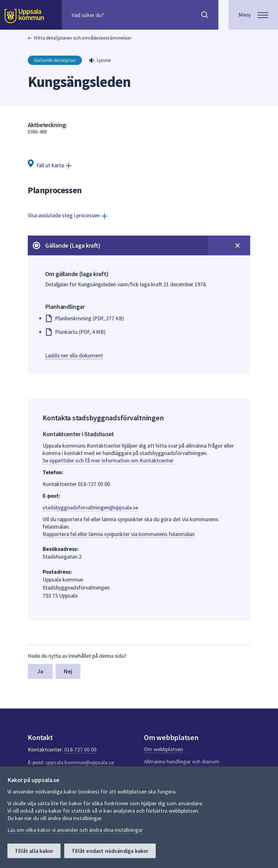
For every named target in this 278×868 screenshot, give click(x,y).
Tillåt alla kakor (34, 851)
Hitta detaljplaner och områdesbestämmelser (83, 38)
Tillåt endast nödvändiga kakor (110, 851)
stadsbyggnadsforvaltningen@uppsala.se (90, 507)
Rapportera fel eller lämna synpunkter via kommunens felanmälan (119, 534)
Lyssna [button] (104, 60)
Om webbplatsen (163, 749)
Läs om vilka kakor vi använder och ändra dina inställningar (75, 830)
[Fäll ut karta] (50, 165)
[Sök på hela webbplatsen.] (111, 15)
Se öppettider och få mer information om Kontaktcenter (108, 460)
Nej (68, 671)
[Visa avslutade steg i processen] (67, 215)
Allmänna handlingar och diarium (182, 762)
